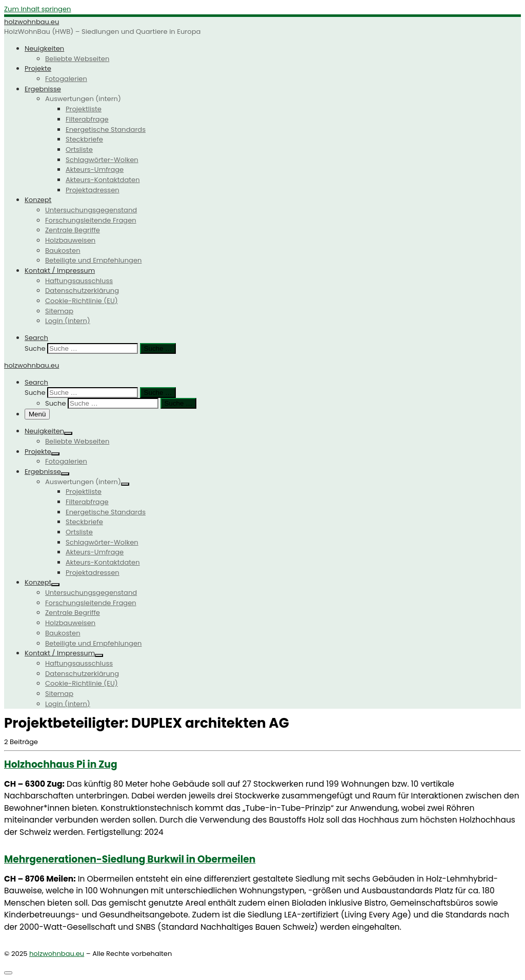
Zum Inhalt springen (37, 9)
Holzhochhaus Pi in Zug (61, 764)
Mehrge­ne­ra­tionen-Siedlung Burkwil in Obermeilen (130, 859)
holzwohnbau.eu (57, 954)
